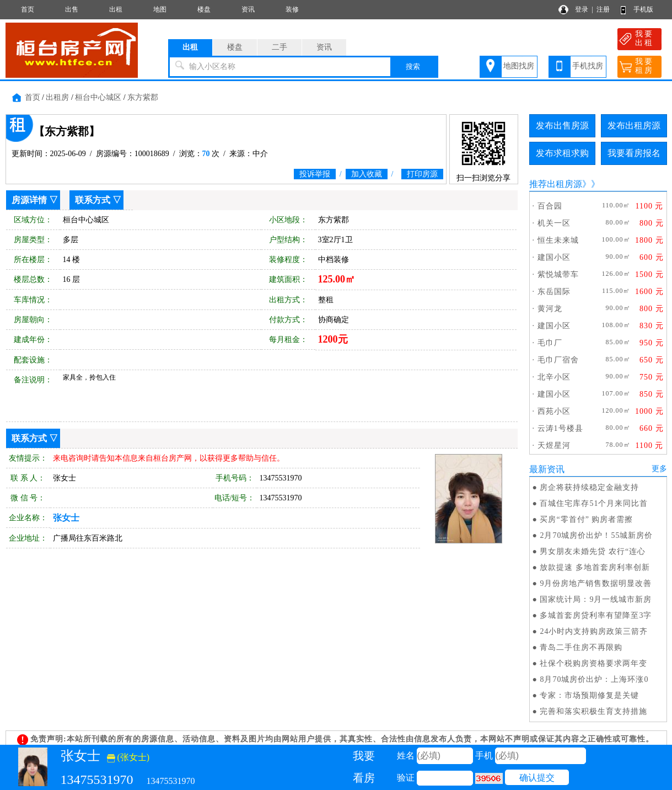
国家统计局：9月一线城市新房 (596, 599)
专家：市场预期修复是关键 (589, 695)
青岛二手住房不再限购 (581, 647)
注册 (603, 9)
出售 (72, 9)
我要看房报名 (634, 153)
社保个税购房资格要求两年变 (593, 663)
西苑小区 (554, 411)
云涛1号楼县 (560, 428)
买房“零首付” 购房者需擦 (586, 519)
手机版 (643, 9)
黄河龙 (550, 309)
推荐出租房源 (556, 184)
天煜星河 (554, 445)
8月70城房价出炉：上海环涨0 (594, 679)
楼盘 (204, 9)
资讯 (248, 9)
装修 (292, 9)
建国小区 (554, 257)
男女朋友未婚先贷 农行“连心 (593, 551)
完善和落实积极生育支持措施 (593, 711)
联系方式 (93, 200)
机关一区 (554, 223)
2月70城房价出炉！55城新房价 (596, 535)
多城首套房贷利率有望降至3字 (596, 615)
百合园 (550, 206)
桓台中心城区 (98, 97)
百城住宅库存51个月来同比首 (594, 503)
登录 (582, 9)
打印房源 (422, 174)
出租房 (57, 97)
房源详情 (29, 200)
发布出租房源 (634, 126)
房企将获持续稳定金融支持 (589, 487)
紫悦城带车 (558, 274)
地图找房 (519, 66)
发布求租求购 (562, 153)
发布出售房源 (562, 126)
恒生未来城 (558, 240)
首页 (28, 9)
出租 (116, 9)
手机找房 (588, 66)
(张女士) (128, 757)
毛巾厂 (550, 343)
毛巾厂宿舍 (558, 360)
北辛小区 (554, 377)
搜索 (413, 66)
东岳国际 (554, 292)
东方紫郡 (143, 97)
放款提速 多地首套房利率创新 (595, 567)
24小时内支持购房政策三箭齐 (594, 631)
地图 (160, 9)
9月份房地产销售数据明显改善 (596, 583)
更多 (659, 469)
